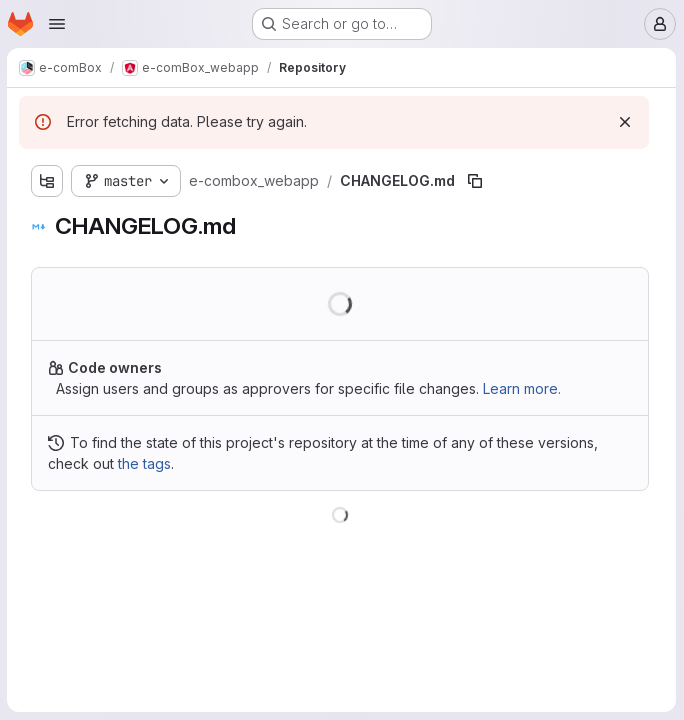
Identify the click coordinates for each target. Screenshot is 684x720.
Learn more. (523, 388)
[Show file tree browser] (48, 181)
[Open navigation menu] (57, 24)
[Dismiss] (625, 122)
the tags (145, 463)
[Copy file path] (476, 181)
